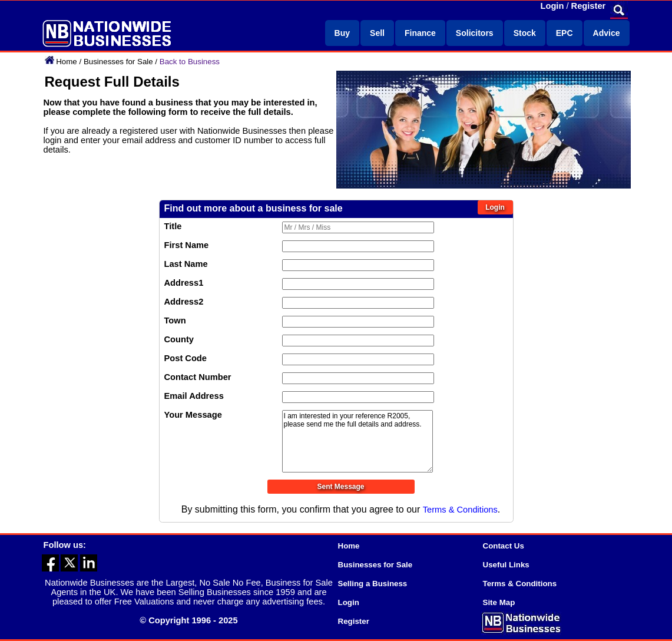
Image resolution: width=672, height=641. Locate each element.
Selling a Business (373, 584)
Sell (377, 33)
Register (589, 6)
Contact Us (504, 546)
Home (67, 62)
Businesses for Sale (118, 62)
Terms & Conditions (460, 510)
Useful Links (506, 565)
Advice (607, 33)
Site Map (499, 602)
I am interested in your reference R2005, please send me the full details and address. (357, 441)
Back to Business (190, 62)
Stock (525, 33)
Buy (342, 33)
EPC (565, 33)
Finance (420, 33)
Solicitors (475, 33)
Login (552, 6)
